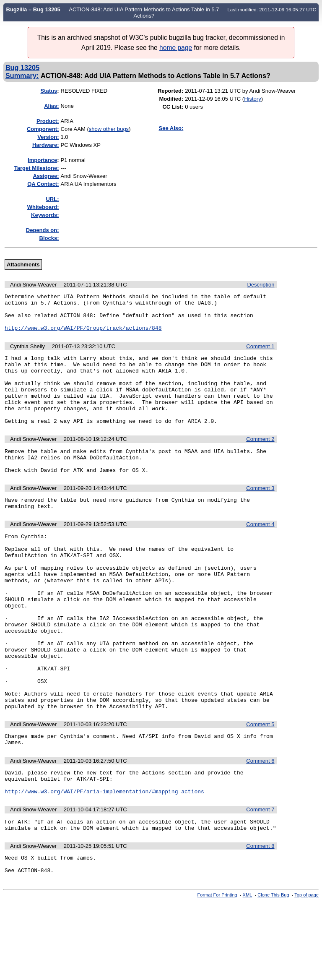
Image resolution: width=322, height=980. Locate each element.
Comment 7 (260, 881)
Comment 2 (260, 460)
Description (261, 285)
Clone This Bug (273, 973)
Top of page (306, 973)
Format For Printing (217, 973)
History (252, 99)
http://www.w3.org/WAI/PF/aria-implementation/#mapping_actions (104, 863)
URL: (52, 199)
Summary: (22, 76)
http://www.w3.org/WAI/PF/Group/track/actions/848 (83, 335)
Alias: (51, 106)
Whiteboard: (43, 207)
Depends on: (43, 230)
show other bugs (109, 129)
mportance (42, 160)
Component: (43, 129)
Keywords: (45, 215)
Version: (48, 137)
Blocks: (49, 238)
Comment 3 (260, 515)
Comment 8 (260, 920)
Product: (48, 121)
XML (248, 973)
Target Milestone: (37, 168)
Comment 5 (260, 788)
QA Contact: (43, 184)
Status (49, 91)
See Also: (171, 128)
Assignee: (46, 176)
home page (176, 48)
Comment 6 (260, 828)
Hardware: (46, 145)
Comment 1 (260, 354)
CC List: (173, 107)
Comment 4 (260, 553)
